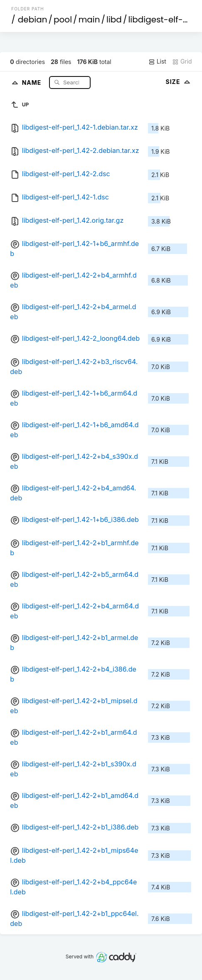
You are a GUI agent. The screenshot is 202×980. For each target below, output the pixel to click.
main (89, 20)
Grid (182, 62)
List (157, 62)
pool (63, 20)
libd (114, 20)
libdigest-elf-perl (163, 20)
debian (33, 20)
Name (33, 82)
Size (179, 82)
